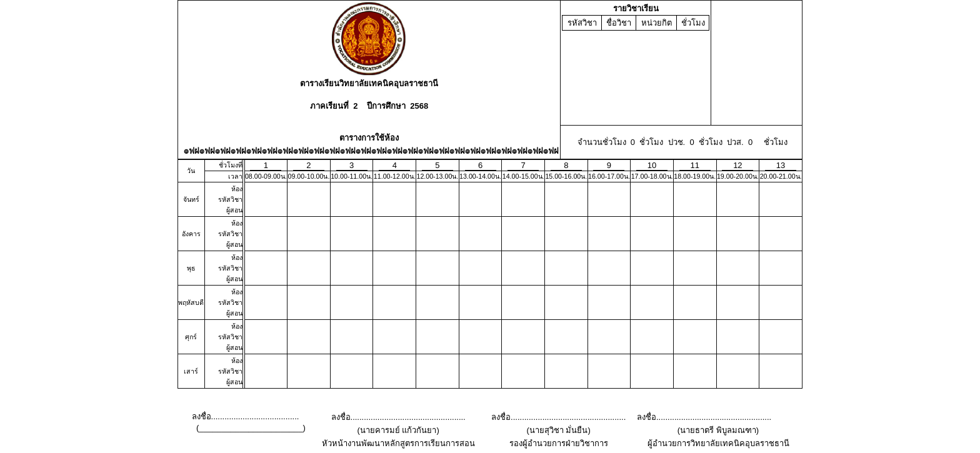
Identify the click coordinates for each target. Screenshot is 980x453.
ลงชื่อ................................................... (398, 417)
